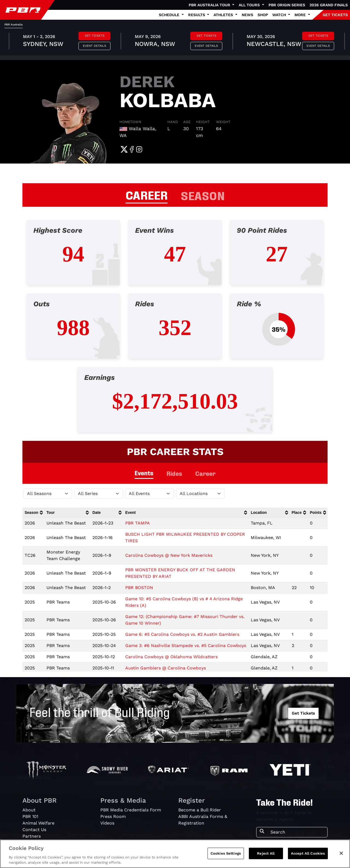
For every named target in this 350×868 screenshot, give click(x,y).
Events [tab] (144, 473)
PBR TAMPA (138, 523)
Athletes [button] (224, 15)
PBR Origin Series (287, 5)
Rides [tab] (174, 473)
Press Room (113, 816)
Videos (107, 823)
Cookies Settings (226, 853)
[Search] (297, 832)
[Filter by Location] (200, 494)
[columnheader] (33, 513)
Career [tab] (205, 473)
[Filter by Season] (48, 494)
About (29, 810)
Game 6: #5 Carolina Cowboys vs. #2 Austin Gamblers (182, 634)
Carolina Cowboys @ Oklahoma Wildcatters (171, 657)
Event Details (94, 46)
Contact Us (34, 830)
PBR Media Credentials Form (131, 810)
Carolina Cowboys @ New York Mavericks (169, 555)
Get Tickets (95, 36)
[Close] (341, 853)
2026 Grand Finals (329, 5)
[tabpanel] (175, 42)
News (247, 15)
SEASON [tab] (203, 195)
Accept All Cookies (308, 853)
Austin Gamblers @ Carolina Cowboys (166, 668)
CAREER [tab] (147, 194)
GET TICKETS (335, 15)
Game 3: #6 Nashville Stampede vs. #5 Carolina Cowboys (186, 646)
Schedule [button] (170, 15)
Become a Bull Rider (200, 810)
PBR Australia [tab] (14, 24)
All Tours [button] (250, 5)
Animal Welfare (38, 823)
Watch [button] (280, 15)
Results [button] (197, 15)
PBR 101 (30, 816)
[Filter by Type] (150, 494)
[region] (175, 854)
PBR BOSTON (139, 588)
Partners (32, 836)
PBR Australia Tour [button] (210, 5)
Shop (263, 15)
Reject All (266, 853)
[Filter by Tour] (99, 494)
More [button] (301, 15)
